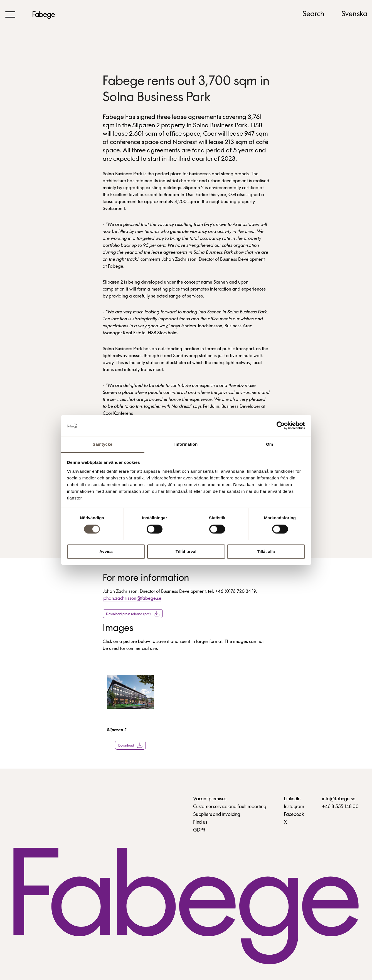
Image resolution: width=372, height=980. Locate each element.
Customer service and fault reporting (230, 807)
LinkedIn (292, 799)
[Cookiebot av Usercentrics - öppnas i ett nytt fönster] (281, 426)
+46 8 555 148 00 (340, 807)
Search (313, 14)
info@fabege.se (338, 799)
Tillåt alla (266, 551)
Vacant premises (210, 799)
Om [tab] (269, 444)
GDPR (199, 830)
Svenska (354, 14)
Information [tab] (186, 444)
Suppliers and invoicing (217, 815)
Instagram (294, 807)
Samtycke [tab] (103, 444)
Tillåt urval (186, 551)
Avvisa (106, 551)
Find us (200, 822)
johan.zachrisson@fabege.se (132, 599)
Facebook (294, 815)
